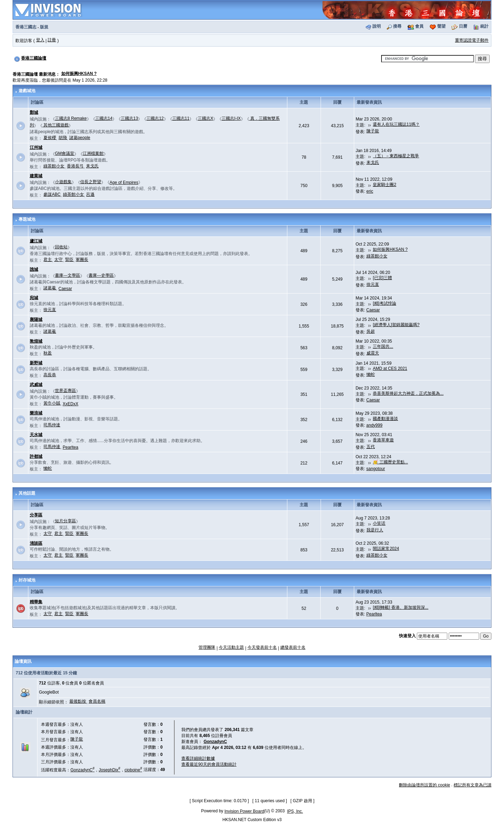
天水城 (36, 435)
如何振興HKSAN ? (79, 74)
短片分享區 (65, 521)
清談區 (36, 543)
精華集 (36, 602)
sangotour (376, 469)
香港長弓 (75, 166)
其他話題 (27, 493)
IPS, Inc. (295, 811)
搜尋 (397, 26)
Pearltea (71, 447)
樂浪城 (36, 413)
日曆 (463, 26)
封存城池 (27, 580)
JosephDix (110, 770)
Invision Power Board (244, 811)
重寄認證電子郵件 (472, 40)
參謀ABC (52, 194)
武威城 (36, 385)
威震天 (373, 353)
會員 (419, 26)
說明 (377, 26)
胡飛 (63, 138)
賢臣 (69, 260)
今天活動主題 (231, 647)
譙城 (34, 269)
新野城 (36, 363)
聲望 (441, 26)
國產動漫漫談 (385, 419)
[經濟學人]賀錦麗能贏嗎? (396, 325)
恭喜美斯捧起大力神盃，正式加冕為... (408, 393)
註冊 (52, 40)
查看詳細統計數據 (198, 758)
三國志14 (104, 118)
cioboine (133, 770)
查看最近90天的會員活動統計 (209, 764)
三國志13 (129, 118)
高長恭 (50, 375)
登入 (40, 40)
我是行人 (375, 530)
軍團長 (82, 260)
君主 (48, 260)
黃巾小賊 (52, 403)
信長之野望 (91, 182)
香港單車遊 (383, 440)
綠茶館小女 (54, 166)
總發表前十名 (293, 647)
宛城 (34, 298)
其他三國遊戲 (55, 125)
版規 (44, 27)
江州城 (36, 147)
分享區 (36, 515)
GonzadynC (82, 770)
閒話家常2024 (386, 549)
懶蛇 (371, 374)
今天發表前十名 (262, 647)
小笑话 (379, 523)
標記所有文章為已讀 (472, 785)
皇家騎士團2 (384, 185)
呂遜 (90, 194)
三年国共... (383, 346)
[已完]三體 (382, 278)
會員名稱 (97, 701)
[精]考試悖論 (384, 303)
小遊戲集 (63, 182)
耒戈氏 (92, 166)
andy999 (374, 425)
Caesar (65, 289)
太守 (58, 260)
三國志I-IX (231, 118)
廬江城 (36, 241)
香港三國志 (26, 27)
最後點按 (78, 701)
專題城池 (27, 219)
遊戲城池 (27, 91)
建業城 (36, 176)
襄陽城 (36, 319)
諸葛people (80, 138)
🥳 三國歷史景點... (390, 462)
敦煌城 (36, 341)
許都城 (36, 456)
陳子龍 (373, 131)
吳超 (371, 331)
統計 (484, 26)
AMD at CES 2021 (390, 369)
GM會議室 (65, 153)
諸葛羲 (50, 288)
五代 (371, 447)
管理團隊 (207, 647)
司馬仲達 (52, 425)
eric (370, 191)
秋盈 (48, 353)
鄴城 (34, 112)
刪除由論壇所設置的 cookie (425, 785)
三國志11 (181, 118)
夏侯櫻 (50, 138)
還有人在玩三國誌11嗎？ (396, 124)
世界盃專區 (65, 391)
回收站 (61, 247)
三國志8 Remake (71, 118)
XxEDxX (71, 404)
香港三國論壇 (34, 58)
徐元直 (373, 284)
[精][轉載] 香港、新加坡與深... (401, 607)
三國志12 (155, 118)
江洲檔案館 (93, 153)
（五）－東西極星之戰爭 (396, 156)
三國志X (205, 118)
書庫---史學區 (101, 275)
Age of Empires (124, 183)
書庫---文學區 (68, 275)
